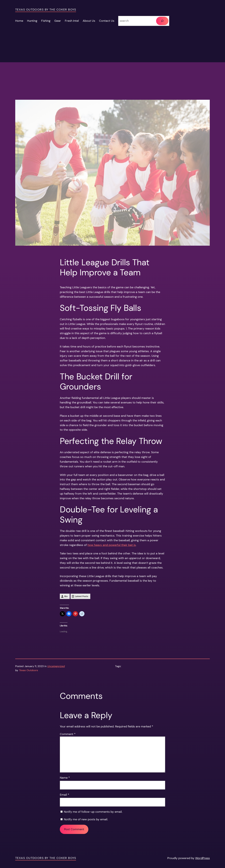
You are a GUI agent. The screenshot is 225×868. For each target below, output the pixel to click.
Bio (66, 596)
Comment (68, 734)
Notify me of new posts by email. (86, 819)
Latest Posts (82, 596)
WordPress (202, 858)
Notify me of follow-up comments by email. (93, 812)
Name (65, 778)
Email (65, 795)
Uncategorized (56, 666)
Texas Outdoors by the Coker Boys (46, 10)
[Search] (162, 21)
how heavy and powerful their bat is (112, 545)
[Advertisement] (113, 77)
